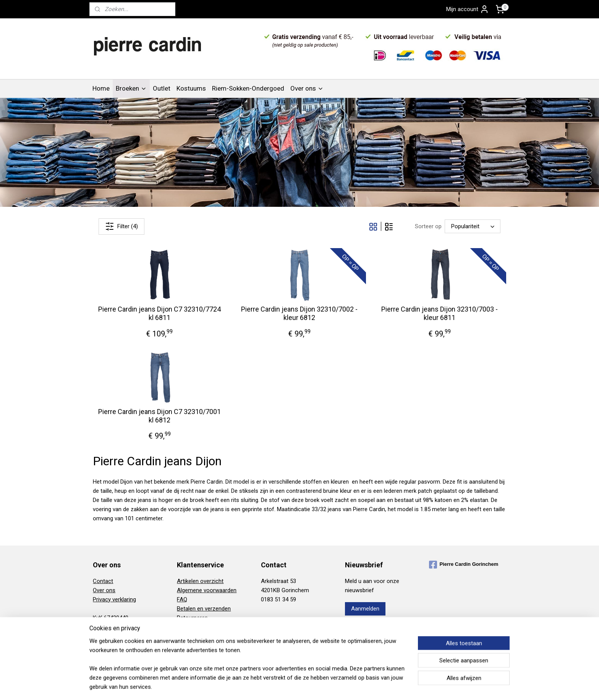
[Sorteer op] (473, 227)
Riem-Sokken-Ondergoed (248, 88)
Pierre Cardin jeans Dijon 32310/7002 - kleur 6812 (299, 313)
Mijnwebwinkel (379, 686)
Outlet (162, 88)
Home (101, 88)
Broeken (131, 88)
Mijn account (468, 9)
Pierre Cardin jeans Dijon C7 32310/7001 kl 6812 (159, 416)
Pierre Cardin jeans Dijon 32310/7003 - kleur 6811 (440, 313)
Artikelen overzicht (200, 581)
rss (287, 686)
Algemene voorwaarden (207, 590)
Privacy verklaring (114, 599)
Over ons (307, 88)
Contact (103, 581)
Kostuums (191, 88)
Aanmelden (365, 609)
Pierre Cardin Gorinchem (464, 565)
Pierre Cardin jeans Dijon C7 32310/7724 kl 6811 (159, 313)
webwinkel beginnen (314, 686)
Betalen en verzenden (204, 609)
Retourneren (192, 618)
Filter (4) (121, 226)
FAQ (182, 599)
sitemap (272, 686)
